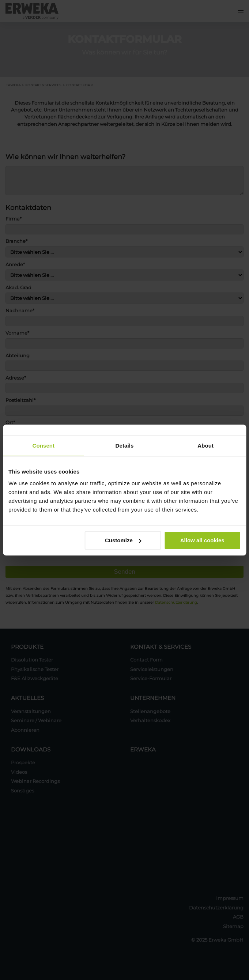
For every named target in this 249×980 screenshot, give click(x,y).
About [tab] (205, 446)
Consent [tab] (43, 446)
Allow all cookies (202, 540)
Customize (123, 540)
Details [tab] (125, 446)
